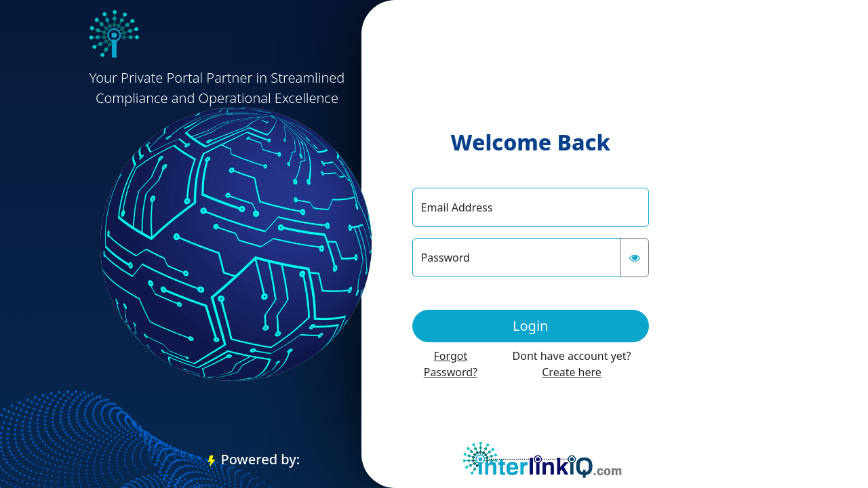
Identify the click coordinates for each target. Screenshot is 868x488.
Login (530, 326)
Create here (572, 372)
